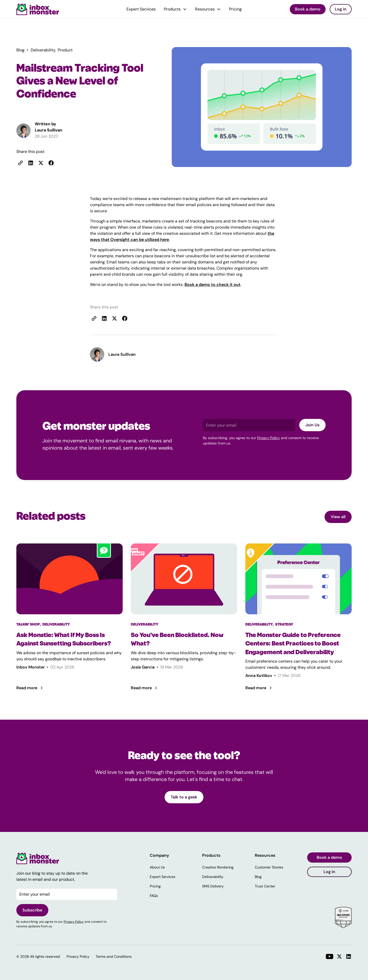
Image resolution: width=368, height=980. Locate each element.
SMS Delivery (213, 886)
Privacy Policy (268, 438)
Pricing (235, 9)
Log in (341, 9)
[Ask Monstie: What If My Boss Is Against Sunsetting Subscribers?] (70, 639)
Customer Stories (269, 867)
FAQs (154, 896)
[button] (175, 9)
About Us (157, 867)
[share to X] (41, 163)
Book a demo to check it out (212, 285)
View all (338, 517)
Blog (258, 877)
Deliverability (213, 877)
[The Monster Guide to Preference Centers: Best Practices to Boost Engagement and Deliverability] (298, 644)
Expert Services (141, 9)
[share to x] (114, 318)
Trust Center (265, 886)
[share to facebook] (51, 163)
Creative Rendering (218, 867)
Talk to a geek (184, 797)
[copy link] (20, 163)
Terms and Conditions (114, 956)
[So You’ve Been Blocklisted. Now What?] (184, 639)
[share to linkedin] (31, 163)
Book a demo (308, 9)
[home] (38, 9)
